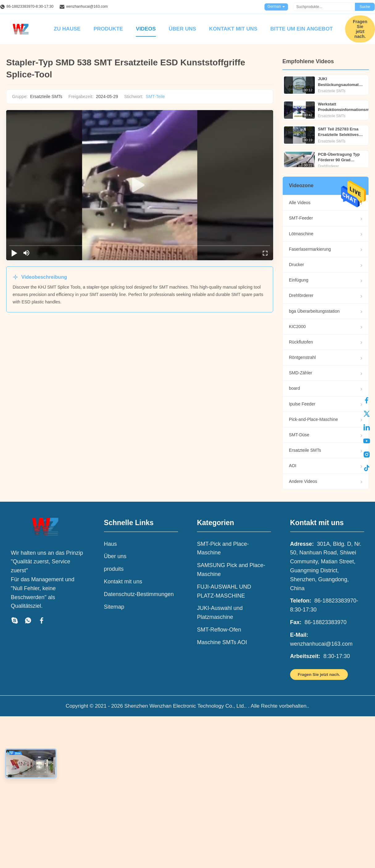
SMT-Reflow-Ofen (219, 630)
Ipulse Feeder (302, 404)
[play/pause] (14, 253)
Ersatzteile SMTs (305, 450)
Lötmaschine (301, 234)
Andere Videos (303, 481)
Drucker (296, 265)
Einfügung (299, 280)
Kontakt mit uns (233, 29)
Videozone (301, 185)
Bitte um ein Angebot (302, 29)
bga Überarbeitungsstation (314, 311)
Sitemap (114, 607)
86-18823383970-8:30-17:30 (30, 6)
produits (114, 569)
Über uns (183, 29)
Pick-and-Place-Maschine (313, 419)
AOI (293, 466)
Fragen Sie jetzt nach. (360, 29)
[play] (140, 185)
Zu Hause (67, 29)
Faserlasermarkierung (310, 249)
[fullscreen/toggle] (265, 253)
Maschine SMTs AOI (222, 642)
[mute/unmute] (27, 253)
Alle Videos (300, 203)
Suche (365, 7)
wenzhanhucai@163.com (87, 6)
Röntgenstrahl (302, 357)
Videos (146, 29)
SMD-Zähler (300, 373)
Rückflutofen (301, 342)
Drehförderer (301, 295)
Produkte (108, 29)
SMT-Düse (299, 435)
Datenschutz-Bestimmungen (139, 594)
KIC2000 (297, 327)
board (294, 388)
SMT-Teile (155, 97)
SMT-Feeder (301, 218)
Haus (110, 544)
